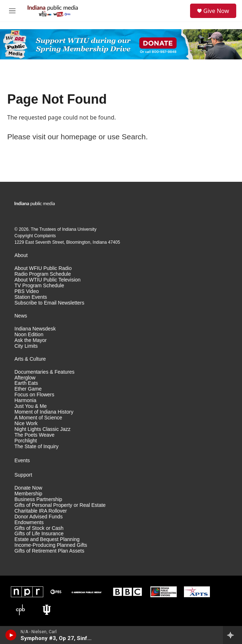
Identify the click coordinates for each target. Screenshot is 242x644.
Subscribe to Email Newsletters (49, 303)
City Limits (26, 346)
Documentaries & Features (45, 372)
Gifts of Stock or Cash (39, 528)
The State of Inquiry (36, 447)
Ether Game (28, 389)
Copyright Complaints (35, 236)
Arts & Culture (30, 359)
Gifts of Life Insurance (39, 534)
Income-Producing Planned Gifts (51, 545)
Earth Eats (26, 383)
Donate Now (28, 488)
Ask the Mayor (30, 340)
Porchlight (26, 441)
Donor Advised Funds (39, 517)
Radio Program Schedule (43, 274)
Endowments (29, 523)
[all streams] (232, 635)
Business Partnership (38, 499)
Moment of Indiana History (44, 412)
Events (22, 461)
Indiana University (79, 229)
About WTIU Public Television (47, 280)
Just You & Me (31, 406)
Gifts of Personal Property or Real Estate (60, 505)
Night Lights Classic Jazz (43, 429)
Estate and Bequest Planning (47, 539)
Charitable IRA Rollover (41, 511)
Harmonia (25, 400)
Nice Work (26, 424)
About (21, 255)
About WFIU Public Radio (43, 268)
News (21, 316)
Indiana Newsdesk (35, 329)
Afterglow (25, 378)
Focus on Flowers (34, 395)
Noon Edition (29, 335)
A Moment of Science (38, 418)
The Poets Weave (34, 435)
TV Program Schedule (39, 286)
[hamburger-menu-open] (12, 11)
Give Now (216, 11)
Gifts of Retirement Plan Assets (49, 551)
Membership (28, 494)
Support (23, 475)
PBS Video (27, 291)
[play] (11, 635)
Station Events (31, 297)
